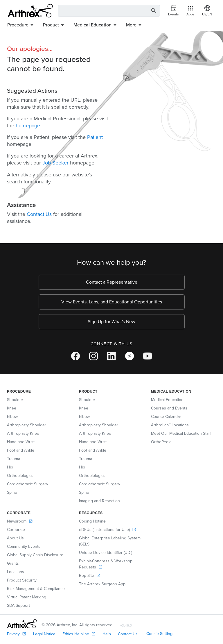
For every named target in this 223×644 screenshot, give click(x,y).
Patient (95, 137)
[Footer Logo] (22, 624)
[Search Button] (154, 11)
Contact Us (39, 214)
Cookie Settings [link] (160, 634)
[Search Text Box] (109, 11)
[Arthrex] (30, 11)
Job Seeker (55, 163)
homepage (28, 126)
